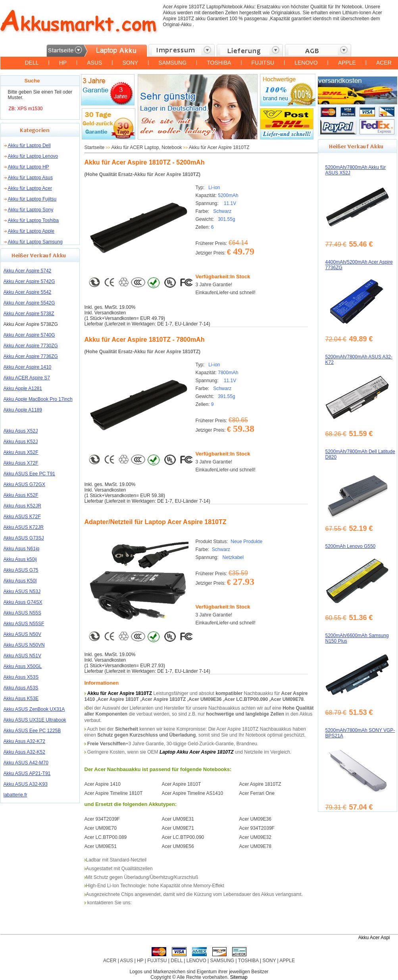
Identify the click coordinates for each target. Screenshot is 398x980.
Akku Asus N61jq (22, 549)
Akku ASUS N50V (22, 634)
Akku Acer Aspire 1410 (28, 367)
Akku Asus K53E (21, 699)
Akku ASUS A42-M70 (26, 763)
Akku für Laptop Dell (29, 145)
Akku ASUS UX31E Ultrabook (35, 720)
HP (63, 63)
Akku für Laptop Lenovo (33, 156)
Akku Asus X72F (21, 463)
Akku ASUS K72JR (24, 527)
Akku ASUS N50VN (24, 645)
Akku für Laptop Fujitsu (32, 199)
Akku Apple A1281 (23, 389)
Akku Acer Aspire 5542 (28, 292)
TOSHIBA (219, 63)
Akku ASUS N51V (22, 656)
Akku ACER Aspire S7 (27, 378)
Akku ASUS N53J (22, 591)
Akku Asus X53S (21, 677)
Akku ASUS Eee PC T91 (30, 474)
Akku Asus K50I (20, 581)
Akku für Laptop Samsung (35, 242)
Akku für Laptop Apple (31, 231)
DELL (32, 63)
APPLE (347, 63)
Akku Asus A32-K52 (24, 752)
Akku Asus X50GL (23, 666)
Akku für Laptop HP (29, 167)
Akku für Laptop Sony (31, 210)
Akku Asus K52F (21, 495)
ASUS (94, 63)
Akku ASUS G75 (21, 570)
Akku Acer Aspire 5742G (29, 281)
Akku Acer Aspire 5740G (29, 335)
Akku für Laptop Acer (30, 188)
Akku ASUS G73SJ (24, 538)
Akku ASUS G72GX (24, 484)
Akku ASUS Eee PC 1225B (32, 731)
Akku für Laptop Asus (30, 178)
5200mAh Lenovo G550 (351, 546)
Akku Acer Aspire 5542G (29, 303)
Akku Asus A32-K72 (24, 741)
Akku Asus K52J (21, 442)
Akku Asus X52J (21, 431)
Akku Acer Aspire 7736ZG (31, 356)
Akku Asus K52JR (22, 506)
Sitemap (239, 977)
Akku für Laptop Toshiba (34, 220)
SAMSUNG (172, 63)
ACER (384, 63)
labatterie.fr (15, 795)
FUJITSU (263, 63)
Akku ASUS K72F (22, 517)
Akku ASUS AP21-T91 (27, 773)
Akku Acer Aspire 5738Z (29, 314)
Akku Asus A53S (21, 688)
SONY (130, 63)
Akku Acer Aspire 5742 (28, 271)
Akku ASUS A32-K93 (26, 784)
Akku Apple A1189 (23, 410)
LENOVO (306, 63)
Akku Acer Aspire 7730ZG (31, 346)
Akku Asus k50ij (20, 559)
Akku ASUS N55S (22, 613)
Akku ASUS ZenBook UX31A (34, 709)
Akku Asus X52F (21, 452)
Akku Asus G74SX (23, 602)
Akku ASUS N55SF (24, 624)
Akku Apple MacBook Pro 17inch (38, 399)
